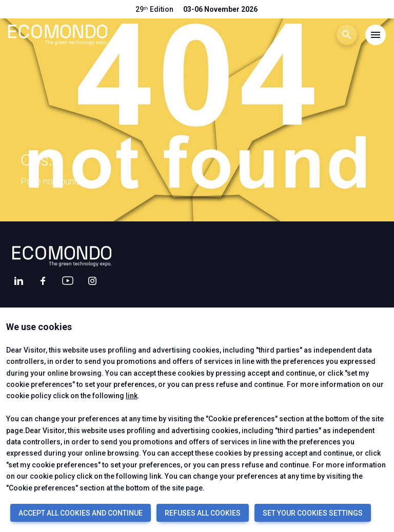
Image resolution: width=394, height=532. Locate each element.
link (132, 396)
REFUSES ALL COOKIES (203, 513)
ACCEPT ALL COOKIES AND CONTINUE (81, 513)
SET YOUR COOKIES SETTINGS (313, 513)
